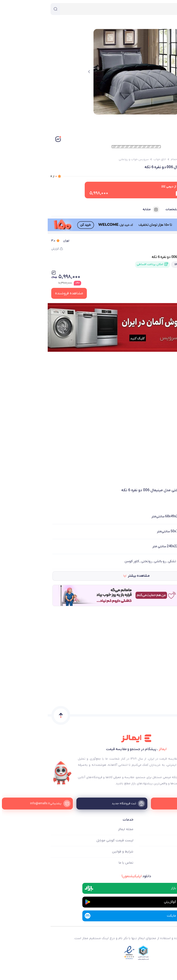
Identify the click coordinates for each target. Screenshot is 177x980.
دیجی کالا (157, 241)
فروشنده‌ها (160, 209)
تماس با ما (78, 863)
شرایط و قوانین (75, 852)
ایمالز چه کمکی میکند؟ (158, 829)
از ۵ (6, 176)
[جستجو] (8, 9)
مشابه (103, 209)
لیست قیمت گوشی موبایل (67, 840)
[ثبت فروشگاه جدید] (88, 804)
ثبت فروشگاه (165, 852)
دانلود (89, 876)
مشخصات (129, 209)
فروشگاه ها (166, 840)
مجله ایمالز (78, 829)
